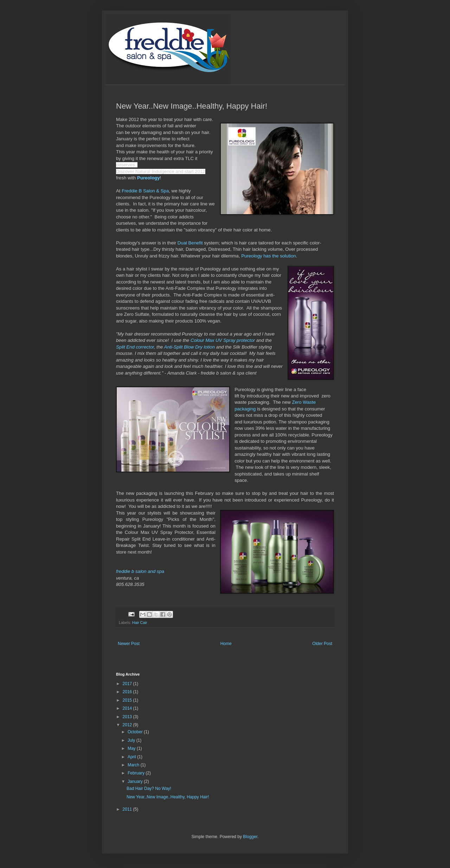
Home (226, 644)
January (136, 781)
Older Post (322, 644)
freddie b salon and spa (140, 571)
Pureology (148, 178)
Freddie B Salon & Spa (145, 191)
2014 (128, 708)
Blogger (250, 837)
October (136, 732)
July (132, 740)
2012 (128, 725)
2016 (128, 692)
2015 (128, 700)
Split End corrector (135, 347)
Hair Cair (140, 623)
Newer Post (129, 644)
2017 (128, 684)
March (134, 765)
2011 (128, 809)
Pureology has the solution (268, 256)
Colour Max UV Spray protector (223, 340)
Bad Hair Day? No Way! (149, 789)
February (137, 773)
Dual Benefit (190, 243)
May (132, 748)
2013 (128, 717)
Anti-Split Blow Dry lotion (189, 347)
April (132, 757)
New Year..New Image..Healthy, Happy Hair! (168, 797)
